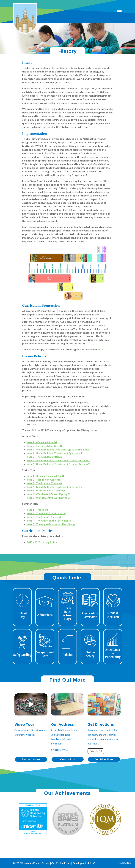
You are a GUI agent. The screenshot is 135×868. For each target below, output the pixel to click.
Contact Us (67, 759)
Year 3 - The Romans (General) (44, 483)
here (100, 349)
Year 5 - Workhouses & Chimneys (46, 490)
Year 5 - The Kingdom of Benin (44, 457)
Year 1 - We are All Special (42, 442)
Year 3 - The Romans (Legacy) (44, 517)
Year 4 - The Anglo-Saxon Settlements (49, 521)
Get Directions (104, 759)
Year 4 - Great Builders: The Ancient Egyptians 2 (55, 487)
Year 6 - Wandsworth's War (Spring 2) (48, 498)
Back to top (125, 863)
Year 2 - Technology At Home (44, 480)
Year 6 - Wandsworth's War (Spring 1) (48, 494)
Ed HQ (92, 863)
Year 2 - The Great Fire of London (46, 513)
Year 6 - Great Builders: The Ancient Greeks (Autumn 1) (59, 460)
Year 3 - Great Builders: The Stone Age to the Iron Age (58, 449)
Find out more (31, 759)
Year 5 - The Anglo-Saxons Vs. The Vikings (51, 524)
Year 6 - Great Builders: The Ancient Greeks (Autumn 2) (59, 464)
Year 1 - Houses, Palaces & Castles (47, 476)
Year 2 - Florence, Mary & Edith (45, 446)
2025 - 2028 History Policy (42, 542)
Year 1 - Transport (37, 510)
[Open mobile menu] (119, 12)
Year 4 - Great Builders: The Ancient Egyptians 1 (55, 453)
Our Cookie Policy (61, 863)
